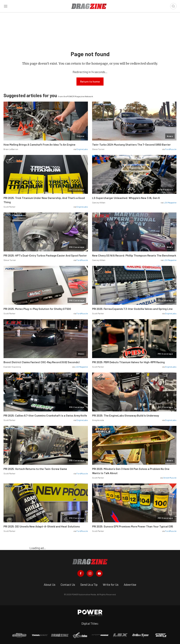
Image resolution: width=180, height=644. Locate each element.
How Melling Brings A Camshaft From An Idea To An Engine (39, 145)
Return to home (90, 81)
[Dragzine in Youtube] (99, 573)
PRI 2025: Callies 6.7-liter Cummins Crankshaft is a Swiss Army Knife (45, 415)
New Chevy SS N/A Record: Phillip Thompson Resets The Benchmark (134, 255)
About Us (50, 584)
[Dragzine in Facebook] (81, 573)
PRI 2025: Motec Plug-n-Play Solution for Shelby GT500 (37, 309)
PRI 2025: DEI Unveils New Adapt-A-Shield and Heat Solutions (42, 526)
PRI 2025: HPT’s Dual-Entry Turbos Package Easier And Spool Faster (45, 255)
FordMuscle (171, 149)
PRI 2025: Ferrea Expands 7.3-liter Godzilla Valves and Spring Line (132, 309)
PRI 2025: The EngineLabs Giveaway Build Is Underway (126, 415)
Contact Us (68, 584)
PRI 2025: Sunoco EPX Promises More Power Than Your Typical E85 (133, 526)
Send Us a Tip (89, 584)
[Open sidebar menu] (6, 6)
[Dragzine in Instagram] (90, 573)
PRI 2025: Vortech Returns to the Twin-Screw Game (35, 469)
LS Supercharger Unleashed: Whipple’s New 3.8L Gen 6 (126, 198)
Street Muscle (170, 478)
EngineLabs (82, 149)
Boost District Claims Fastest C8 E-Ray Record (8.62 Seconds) (41, 362)
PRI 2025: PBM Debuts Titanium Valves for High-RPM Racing (128, 362)
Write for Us (111, 584)
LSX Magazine (170, 202)
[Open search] (173, 6)
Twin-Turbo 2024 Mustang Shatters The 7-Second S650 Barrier (132, 145)
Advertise (130, 584)
